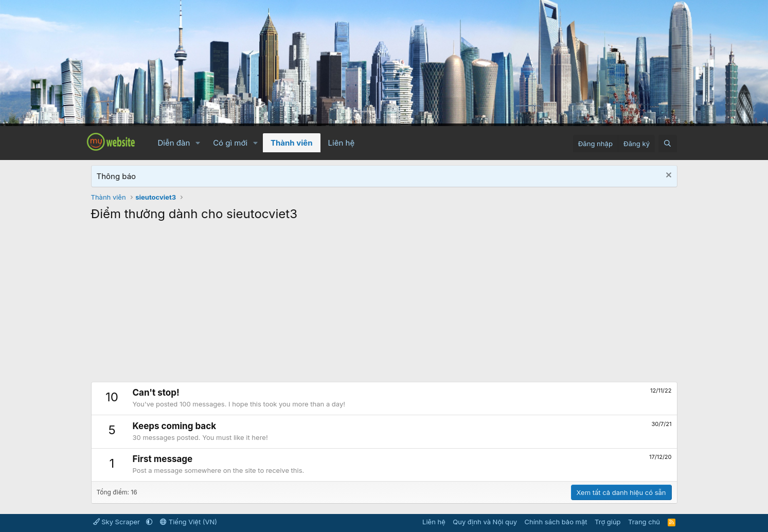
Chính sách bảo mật (556, 522)
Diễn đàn (174, 143)
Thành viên (292, 143)
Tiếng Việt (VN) (189, 522)
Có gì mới (230, 143)
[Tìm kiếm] (668, 144)
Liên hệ (342, 143)
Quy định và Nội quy (485, 522)
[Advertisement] (384, 305)
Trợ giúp (608, 522)
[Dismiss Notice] (667, 176)
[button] (198, 143)
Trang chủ (644, 522)
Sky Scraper (118, 522)
